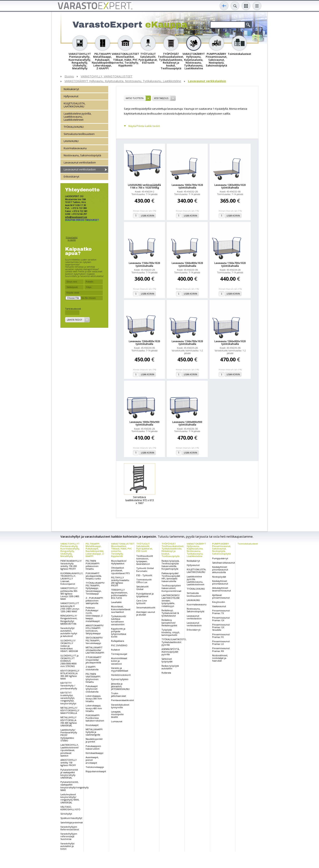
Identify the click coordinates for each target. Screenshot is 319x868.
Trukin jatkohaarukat (119, 695)
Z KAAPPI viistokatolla (92, 668)
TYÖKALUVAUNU (74, 127)
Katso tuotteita (135, 98)
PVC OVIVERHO (119, 645)
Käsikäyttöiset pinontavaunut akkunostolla (220, 570)
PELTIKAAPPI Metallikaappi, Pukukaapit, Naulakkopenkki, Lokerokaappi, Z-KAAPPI (95, 550)
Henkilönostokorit (121, 675)
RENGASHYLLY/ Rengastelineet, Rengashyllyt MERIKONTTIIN (69, 620)
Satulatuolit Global (142, 588)
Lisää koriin (148, 216)
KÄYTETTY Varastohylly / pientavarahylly (69, 685)
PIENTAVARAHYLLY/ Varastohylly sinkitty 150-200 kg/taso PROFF (71, 565)
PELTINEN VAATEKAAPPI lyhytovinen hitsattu (93, 678)
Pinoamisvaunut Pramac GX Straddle (221, 627)
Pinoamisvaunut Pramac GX (221, 619)
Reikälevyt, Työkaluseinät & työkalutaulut (170, 613)
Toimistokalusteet (248, 544)
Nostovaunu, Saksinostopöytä (82, 155)
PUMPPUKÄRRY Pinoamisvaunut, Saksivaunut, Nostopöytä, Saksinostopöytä (222, 549)
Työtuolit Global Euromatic (145, 569)
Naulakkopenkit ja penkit (94, 740)
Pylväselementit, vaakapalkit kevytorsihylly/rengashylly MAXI (75, 786)
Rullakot (115, 650)
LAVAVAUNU (71, 141)
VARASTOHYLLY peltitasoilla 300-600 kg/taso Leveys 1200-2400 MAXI (70, 593)
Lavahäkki (116, 602)
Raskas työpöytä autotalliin (170, 667)
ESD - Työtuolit (144, 575)
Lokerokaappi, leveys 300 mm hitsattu (94, 699)
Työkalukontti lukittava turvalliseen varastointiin (119, 620)
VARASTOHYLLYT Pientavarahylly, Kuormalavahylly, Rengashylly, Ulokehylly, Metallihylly (70, 550)
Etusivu (69, 77)
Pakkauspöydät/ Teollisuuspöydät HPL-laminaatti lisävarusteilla (171, 577)
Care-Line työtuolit (142, 602)
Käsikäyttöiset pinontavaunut (220, 582)
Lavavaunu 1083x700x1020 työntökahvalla (187, 186)
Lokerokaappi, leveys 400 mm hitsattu (94, 708)
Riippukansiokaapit (96, 771)
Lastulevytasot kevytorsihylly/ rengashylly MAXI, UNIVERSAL (70, 798)
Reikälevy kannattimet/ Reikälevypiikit (169, 623)
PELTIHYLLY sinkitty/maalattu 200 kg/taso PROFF (120, 582)
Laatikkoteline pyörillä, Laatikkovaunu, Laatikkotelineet (78, 117)
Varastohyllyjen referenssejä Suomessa (69, 836)
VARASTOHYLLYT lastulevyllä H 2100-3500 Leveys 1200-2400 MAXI (70, 607)
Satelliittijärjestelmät (72, 822)
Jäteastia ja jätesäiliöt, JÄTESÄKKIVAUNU (120, 686)
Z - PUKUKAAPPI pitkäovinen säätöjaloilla (94, 601)
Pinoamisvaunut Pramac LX (221, 643)
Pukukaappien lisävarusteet (93, 747)
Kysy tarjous (161, 98)
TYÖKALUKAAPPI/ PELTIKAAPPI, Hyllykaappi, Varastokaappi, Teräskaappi (95, 588)
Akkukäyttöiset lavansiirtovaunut (222, 589)
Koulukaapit (92, 725)
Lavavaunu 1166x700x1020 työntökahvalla (144, 264)
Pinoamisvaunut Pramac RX (221, 650)
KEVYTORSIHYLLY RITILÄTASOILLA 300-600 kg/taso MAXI (70, 675)
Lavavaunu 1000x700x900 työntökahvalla (145, 423)
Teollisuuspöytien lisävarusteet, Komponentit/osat (171, 588)
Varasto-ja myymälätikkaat (120, 669)
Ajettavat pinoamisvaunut (221, 596)
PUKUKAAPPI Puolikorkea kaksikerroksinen (95, 718)
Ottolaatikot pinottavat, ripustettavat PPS (120, 570)
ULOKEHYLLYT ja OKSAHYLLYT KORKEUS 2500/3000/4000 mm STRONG (69, 661)
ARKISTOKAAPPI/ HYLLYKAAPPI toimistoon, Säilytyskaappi (95, 629)
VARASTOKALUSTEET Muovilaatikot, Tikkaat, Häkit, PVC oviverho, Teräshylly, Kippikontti (123, 550)
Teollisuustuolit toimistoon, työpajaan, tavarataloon (145, 560)
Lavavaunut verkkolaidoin (207, 81)
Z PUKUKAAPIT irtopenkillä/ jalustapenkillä (94, 660)
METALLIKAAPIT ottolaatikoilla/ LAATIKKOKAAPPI (95, 650)
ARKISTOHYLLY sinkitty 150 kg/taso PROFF (69, 763)
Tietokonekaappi (95, 767)
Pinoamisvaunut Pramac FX (221, 636)
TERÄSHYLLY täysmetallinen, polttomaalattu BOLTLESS (119, 594)
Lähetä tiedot (75, 320)
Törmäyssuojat (119, 654)
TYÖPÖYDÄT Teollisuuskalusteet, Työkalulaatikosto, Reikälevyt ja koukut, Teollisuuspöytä (173, 550)
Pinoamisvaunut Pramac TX (221, 612)
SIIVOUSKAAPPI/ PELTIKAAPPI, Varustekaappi (94, 640)
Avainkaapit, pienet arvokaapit (92, 760)
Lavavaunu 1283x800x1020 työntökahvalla (230, 186)
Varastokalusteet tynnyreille (120, 706)
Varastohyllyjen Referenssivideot (70, 828)
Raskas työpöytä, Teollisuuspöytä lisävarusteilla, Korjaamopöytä (170, 565)
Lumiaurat (117, 721)
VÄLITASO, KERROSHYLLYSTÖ (70, 808)
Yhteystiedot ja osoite (72, 239)
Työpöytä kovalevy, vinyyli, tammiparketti (171, 632)
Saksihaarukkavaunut (224, 563)
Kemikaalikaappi (94, 753)
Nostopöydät (219, 577)
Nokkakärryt (71, 89)
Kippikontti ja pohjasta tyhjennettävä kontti (119, 633)
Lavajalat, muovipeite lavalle (117, 714)
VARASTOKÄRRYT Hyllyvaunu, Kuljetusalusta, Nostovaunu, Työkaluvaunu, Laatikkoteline (123, 81)
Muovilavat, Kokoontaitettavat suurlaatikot (121, 609)
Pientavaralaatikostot (122, 700)
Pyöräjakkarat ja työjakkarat (145, 595)
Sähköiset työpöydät (167, 660)
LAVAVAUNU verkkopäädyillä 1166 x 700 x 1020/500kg (144, 186)
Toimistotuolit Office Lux (144, 581)
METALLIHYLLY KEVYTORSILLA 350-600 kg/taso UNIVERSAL (69, 721)
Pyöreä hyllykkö (120, 679)
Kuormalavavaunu (75, 148)
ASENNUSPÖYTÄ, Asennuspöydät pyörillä (171, 652)
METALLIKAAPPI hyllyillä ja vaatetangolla (94, 732)
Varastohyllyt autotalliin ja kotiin (67, 846)
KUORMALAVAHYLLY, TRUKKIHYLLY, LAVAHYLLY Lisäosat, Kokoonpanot (72, 579)
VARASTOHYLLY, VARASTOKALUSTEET (107, 77)
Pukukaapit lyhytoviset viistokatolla (92, 689)
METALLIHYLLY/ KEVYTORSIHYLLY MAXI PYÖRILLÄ (70, 710)
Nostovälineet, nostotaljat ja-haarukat (220, 658)
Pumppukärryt (220, 558)
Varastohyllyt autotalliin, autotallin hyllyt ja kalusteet (69, 632)
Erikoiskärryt (71, 176)
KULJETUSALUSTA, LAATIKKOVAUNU (74, 105)
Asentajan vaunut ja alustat (146, 613)
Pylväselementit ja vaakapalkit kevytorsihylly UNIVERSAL (69, 774)
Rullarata (166, 673)
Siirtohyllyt (66, 814)
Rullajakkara (118, 641)
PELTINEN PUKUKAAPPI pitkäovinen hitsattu (93, 565)
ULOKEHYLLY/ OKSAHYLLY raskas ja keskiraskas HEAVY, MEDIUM (69, 646)
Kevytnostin (219, 602)
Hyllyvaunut (71, 96)
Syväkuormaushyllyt (71, 818)
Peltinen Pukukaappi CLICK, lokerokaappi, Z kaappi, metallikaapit (94, 614)
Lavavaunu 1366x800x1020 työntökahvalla (187, 264)
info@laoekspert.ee (76, 217)
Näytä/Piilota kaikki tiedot (144, 126)
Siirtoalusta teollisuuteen (79, 134)
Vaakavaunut (219, 606)
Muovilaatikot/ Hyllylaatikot (119, 562)
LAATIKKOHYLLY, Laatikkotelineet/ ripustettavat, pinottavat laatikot (70, 750)
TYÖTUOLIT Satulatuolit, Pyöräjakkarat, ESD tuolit (144, 547)
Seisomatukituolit (146, 607)
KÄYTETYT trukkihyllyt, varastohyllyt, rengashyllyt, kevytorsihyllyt (68, 698)
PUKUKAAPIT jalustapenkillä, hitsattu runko (94, 576)
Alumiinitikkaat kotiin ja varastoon (119, 661)
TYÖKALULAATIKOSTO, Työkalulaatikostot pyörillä (174, 642)
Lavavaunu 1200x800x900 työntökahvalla (187, 423)
